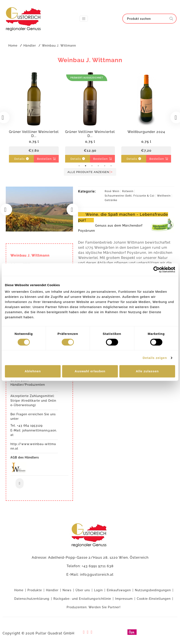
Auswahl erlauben (90, 371)
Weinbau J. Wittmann (59, 46)
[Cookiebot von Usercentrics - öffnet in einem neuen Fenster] (156, 270)
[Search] (147, 19)
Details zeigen (155, 358)
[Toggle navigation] (84, 19)
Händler (30, 46)
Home (13, 46)
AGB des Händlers (25, 543)
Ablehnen (33, 371)
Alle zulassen (147, 371)
